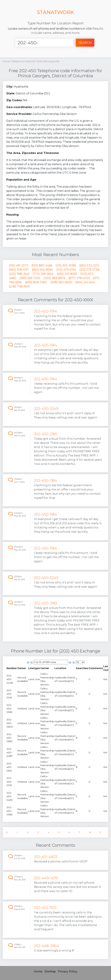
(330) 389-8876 (54, 278)
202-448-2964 (46, 946)
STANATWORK (55, 12)
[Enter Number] (44, 43)
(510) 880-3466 (42, 265)
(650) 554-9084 (42, 270)
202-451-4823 (46, 857)
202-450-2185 (46, 434)
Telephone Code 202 (24, 61)
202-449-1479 (46, 878)
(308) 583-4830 (61, 282)
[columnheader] (12, 668)
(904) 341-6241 (85, 282)
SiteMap (50, 972)
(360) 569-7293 (30, 278)
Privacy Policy (68, 972)
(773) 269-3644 (43, 274)
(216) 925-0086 (66, 265)
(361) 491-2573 (19, 265)
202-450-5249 (46, 409)
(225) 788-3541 (19, 274)
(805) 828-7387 (36, 282)
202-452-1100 (45, 908)
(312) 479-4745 (66, 270)
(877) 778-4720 (79, 278)
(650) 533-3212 (89, 265)
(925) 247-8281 (67, 274)
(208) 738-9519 (19, 286)
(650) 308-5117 (19, 270)
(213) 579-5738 (89, 270)
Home (6, 61)
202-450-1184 (45, 311)
